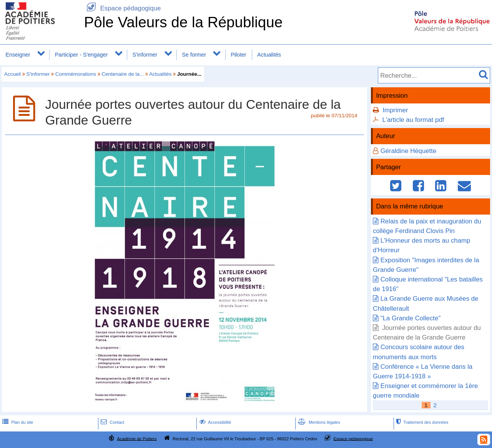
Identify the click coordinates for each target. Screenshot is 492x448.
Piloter (238, 55)
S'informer (145, 55)
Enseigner (18, 55)
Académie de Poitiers (137, 438)
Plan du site (17, 422)
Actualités (269, 55)
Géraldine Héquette (409, 151)
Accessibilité (215, 422)
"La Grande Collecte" (411, 318)
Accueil (12, 74)
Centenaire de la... (123, 74)
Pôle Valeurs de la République (183, 22)
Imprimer (395, 110)
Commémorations (76, 74)
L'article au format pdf (413, 120)
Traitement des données (421, 422)
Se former (194, 55)
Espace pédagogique (122, 8)
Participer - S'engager (81, 55)
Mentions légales (318, 422)
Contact (112, 422)
